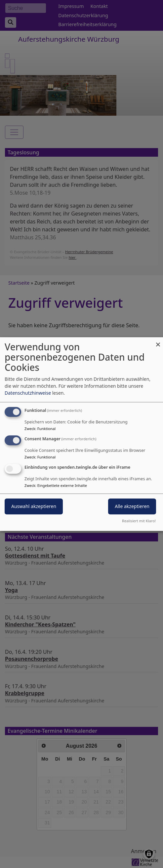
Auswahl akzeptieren (34, 506)
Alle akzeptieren (132, 506)
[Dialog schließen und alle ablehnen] (158, 341)
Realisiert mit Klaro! (139, 521)
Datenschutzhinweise (28, 393)
